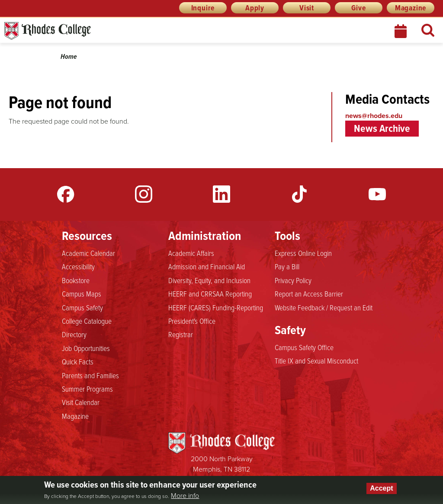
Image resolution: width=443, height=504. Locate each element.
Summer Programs (87, 389)
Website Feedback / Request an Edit (324, 307)
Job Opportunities (86, 348)
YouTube (377, 194)
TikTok (299, 194)
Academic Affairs (191, 253)
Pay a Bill (287, 266)
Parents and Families (90, 375)
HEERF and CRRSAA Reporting (210, 293)
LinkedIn (221, 194)
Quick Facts (78, 361)
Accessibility (78, 266)
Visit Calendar (81, 402)
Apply (255, 8)
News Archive (382, 128)
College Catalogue (87, 321)
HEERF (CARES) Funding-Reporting (216, 307)
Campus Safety (82, 307)
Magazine (411, 8)
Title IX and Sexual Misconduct (316, 360)
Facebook (66, 194)
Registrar (181, 334)
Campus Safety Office (304, 347)
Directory (74, 334)
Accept (381, 488)
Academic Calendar (88, 253)
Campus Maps (82, 293)
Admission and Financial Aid (207, 266)
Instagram (144, 194)
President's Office (192, 321)
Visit (307, 8)
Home (69, 56)
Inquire (203, 8)
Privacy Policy (293, 280)
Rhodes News (86, 31)
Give (358, 8)
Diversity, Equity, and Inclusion (209, 280)
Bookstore (76, 280)
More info (185, 496)
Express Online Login (303, 253)
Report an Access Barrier (309, 293)
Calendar (401, 31)
